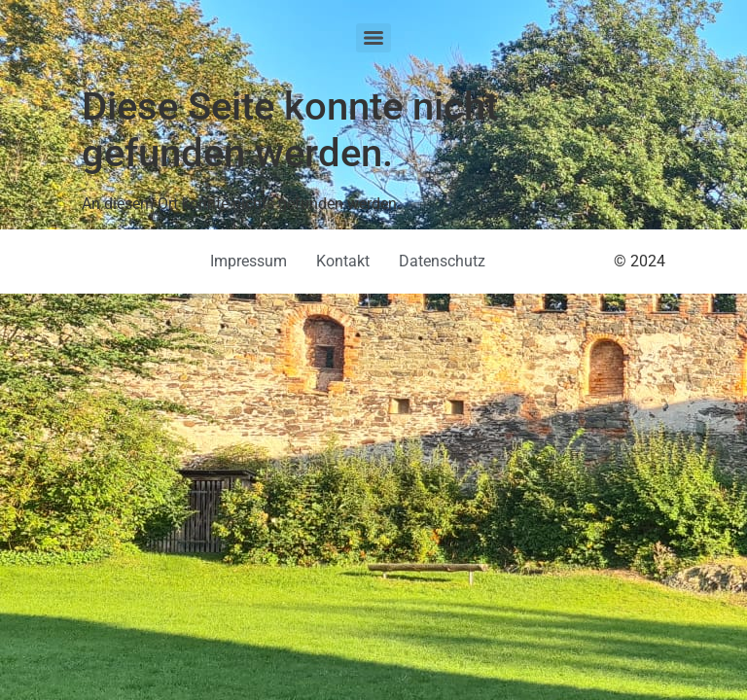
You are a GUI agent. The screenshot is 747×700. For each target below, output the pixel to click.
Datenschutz (442, 261)
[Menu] (373, 38)
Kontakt (343, 261)
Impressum (249, 261)
